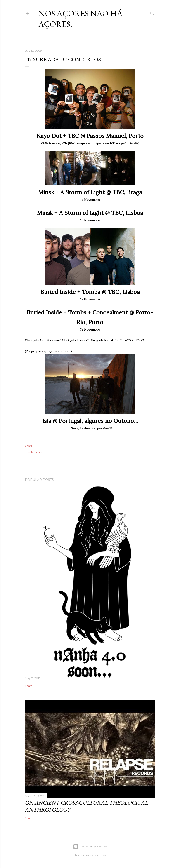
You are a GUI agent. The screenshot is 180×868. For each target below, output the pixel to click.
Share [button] (29, 446)
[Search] (152, 13)
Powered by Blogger (90, 847)
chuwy (102, 855)
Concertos (41, 452)
